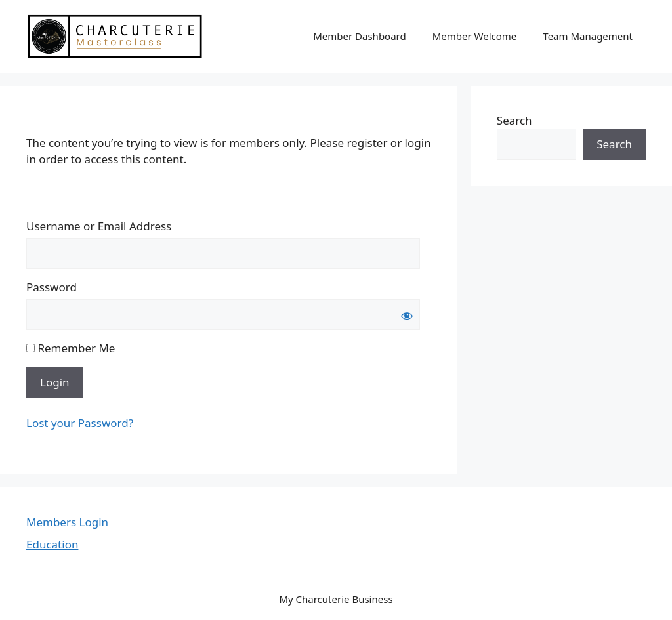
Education (52, 544)
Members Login (67, 522)
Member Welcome (475, 36)
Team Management (588, 36)
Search (514, 120)
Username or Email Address (99, 226)
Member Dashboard (360, 36)
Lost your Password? (80, 423)
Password (52, 287)
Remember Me (71, 348)
